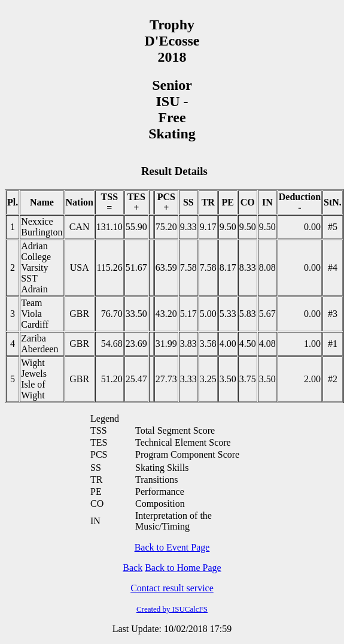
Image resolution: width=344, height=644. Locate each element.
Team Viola (31, 308)
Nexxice (37, 221)
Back (133, 568)
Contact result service (172, 588)
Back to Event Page (172, 547)
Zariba (34, 338)
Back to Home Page (183, 568)
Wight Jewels (34, 368)
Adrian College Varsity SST (36, 262)
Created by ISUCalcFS (172, 609)
